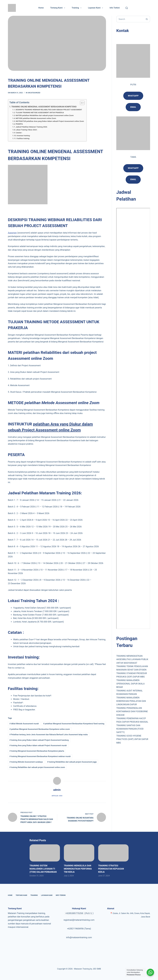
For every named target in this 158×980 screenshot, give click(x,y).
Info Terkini (115, 8)
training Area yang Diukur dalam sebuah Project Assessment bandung (39, 740)
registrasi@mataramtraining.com (79, 920)
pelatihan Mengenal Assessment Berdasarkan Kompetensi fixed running (74, 724)
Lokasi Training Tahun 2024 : (27, 130)
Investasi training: (23, 136)
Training (77, 8)
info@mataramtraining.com (79, 937)
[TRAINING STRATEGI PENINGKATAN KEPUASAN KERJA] (113, 853)
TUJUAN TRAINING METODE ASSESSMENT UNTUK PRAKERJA (40, 113)
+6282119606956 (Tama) (79, 929)
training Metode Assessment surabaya (26, 762)
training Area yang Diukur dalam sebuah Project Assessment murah (38, 745)
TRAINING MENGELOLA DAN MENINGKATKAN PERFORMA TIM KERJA (78, 869)
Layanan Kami (96, 8)
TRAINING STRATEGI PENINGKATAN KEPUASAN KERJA (111, 869)
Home (41, 8)
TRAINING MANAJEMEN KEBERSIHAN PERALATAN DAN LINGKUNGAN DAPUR (131, 701)
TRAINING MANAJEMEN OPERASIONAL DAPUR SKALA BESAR (130, 684)
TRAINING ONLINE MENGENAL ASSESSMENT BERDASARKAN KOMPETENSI (44, 107)
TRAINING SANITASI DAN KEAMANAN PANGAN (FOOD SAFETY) (130, 729)
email (133, 107)
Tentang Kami (58, 8)
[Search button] (147, 19)
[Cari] (127, 8)
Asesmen (12, 233)
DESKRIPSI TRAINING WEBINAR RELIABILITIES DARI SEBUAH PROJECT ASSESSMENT (49, 110)
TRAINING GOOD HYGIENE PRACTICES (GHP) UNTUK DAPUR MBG (132, 739)
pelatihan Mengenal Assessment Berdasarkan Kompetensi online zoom (40, 729)
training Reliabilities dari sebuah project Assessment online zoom (37, 767)
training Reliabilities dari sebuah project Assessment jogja (72, 762)
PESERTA (19, 124)
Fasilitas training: (23, 138)
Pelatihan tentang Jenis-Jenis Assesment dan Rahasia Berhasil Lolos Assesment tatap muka (49, 735)
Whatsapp (133, 96)
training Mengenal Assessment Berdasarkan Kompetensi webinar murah (40, 756)
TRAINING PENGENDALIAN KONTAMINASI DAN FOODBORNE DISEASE (132, 712)
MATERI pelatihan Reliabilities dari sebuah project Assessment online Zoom (45, 115)
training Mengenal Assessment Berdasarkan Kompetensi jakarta (37, 751)
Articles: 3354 (57, 796)
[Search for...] (130, 19)
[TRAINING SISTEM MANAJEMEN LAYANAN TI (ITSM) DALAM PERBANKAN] (45, 853)
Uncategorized (34, 93)
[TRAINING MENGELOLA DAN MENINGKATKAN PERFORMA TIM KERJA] (79, 853)
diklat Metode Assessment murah (24, 724)
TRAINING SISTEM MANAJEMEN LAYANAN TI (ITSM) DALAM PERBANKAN (43, 869)
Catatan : (19, 133)
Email (133, 179)
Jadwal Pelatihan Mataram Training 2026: (31, 127)
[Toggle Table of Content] (81, 103)
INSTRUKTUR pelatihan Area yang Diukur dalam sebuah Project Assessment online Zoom (50, 121)
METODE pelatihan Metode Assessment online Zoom (36, 118)
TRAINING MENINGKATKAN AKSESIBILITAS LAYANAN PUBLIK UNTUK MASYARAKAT (132, 659)
